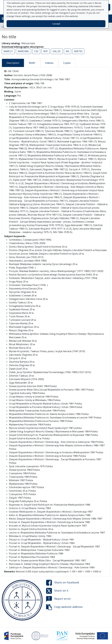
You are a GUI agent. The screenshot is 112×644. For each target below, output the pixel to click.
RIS (68, 51)
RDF (45, 51)
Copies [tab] (67, 63)
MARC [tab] (32, 63)
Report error (58, 599)
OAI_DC (57, 51)
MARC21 (8, 51)
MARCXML (23, 51)
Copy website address (64, 607)
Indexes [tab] (49, 63)
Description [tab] (13, 63)
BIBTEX (78, 51)
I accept (56, 24)
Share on (63, 583)
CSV (36, 51)
